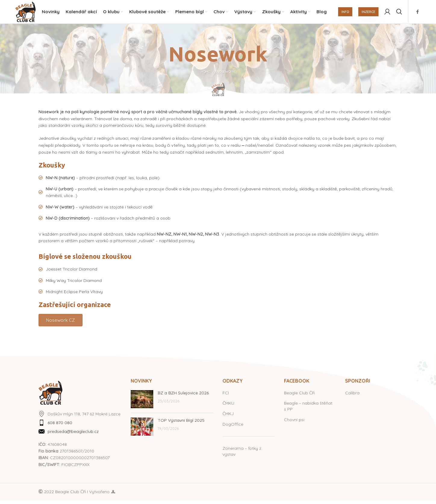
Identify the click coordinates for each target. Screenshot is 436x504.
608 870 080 (60, 426)
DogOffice (233, 428)
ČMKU (228, 407)
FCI (226, 396)
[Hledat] (399, 14)
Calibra (352, 396)
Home (206, 76)
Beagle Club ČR (299, 396)
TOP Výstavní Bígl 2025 (181, 424)
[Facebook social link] (417, 14)
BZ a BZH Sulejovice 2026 (183, 396)
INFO (345, 14)
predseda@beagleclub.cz (73, 435)
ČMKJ (228, 417)
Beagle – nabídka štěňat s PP (308, 410)
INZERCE (368, 14)
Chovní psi (294, 423)
